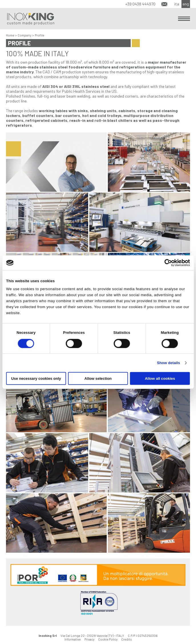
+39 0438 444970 (140, 4)
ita (177, 4)
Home (10, 35)
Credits (126, 639)
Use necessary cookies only (36, 378)
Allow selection (98, 378)
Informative (73, 639)
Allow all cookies (160, 378)
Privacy (89, 639)
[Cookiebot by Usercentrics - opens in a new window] (165, 263)
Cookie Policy (108, 639)
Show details (168, 363)
